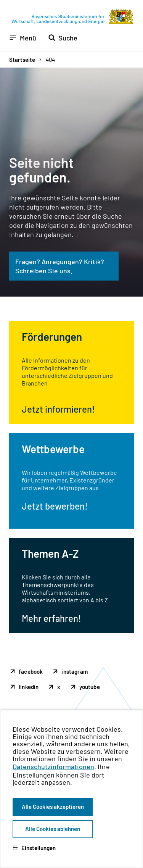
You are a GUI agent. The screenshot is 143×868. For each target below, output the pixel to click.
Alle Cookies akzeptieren (53, 807)
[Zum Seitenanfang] (127, 434)
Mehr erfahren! (51, 618)
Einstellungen (34, 848)
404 (50, 60)
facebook (31, 671)
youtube (90, 687)
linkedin (29, 687)
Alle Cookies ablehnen (53, 829)
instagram (75, 671)
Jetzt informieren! (58, 409)
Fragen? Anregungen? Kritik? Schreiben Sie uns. (60, 266)
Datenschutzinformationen (53, 766)
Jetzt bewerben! (55, 506)
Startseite (22, 60)
